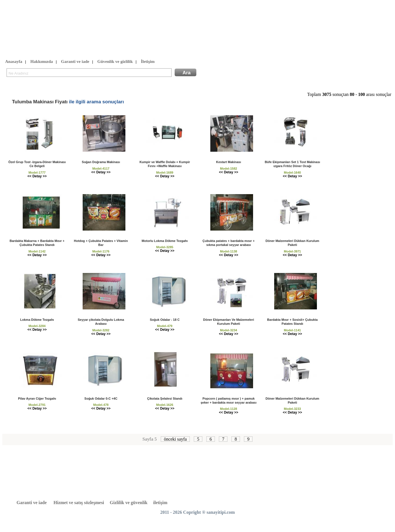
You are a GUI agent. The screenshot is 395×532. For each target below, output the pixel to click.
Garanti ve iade (75, 62)
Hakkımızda (41, 62)
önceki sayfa (175, 439)
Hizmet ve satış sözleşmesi (79, 503)
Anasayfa (14, 62)
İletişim (148, 62)
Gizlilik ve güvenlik (129, 503)
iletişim (160, 503)
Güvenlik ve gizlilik (115, 62)
